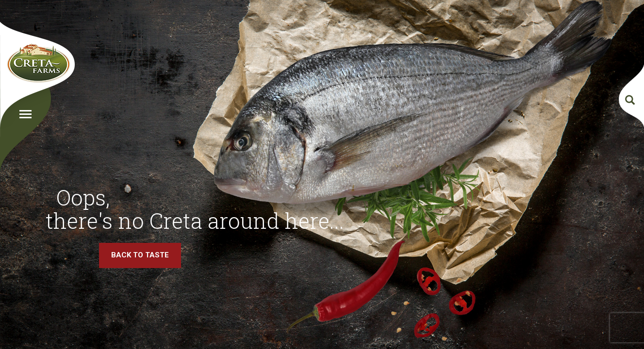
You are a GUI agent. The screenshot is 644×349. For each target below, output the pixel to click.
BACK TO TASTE (140, 255)
